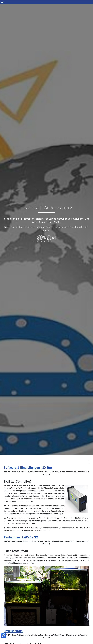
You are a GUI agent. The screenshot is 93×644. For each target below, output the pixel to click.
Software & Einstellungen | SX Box (28, 468)
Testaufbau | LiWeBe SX (21, 537)
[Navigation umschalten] (2, 3)
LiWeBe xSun (13, 631)
